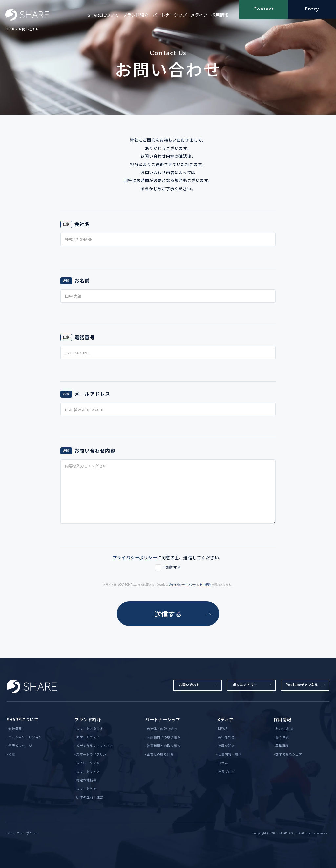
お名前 (82, 281)
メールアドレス (92, 394)
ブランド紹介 (136, 15)
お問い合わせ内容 (95, 450)
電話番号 (85, 337)
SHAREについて (103, 15)
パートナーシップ (170, 15)
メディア (199, 15)
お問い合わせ (29, 29)
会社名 (82, 224)
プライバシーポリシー (182, 584)
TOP (10, 29)
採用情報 (220, 15)
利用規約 (205, 584)
